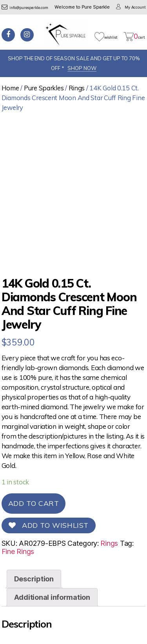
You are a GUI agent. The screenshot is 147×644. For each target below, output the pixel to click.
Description (34, 579)
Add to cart (34, 503)
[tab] (34, 579)
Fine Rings (18, 551)
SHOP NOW (82, 68)
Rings (77, 88)
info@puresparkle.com (25, 8)
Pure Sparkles (44, 88)
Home (10, 88)
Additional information (52, 597)
